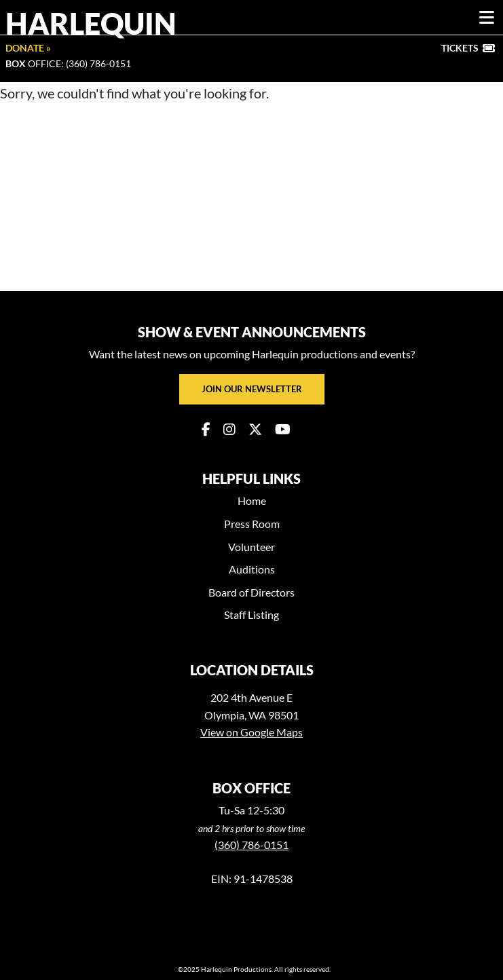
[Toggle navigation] (487, 18)
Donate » (28, 48)
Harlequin (91, 23)
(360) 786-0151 (251, 845)
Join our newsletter (252, 389)
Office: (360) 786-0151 (68, 63)
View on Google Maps (251, 732)
